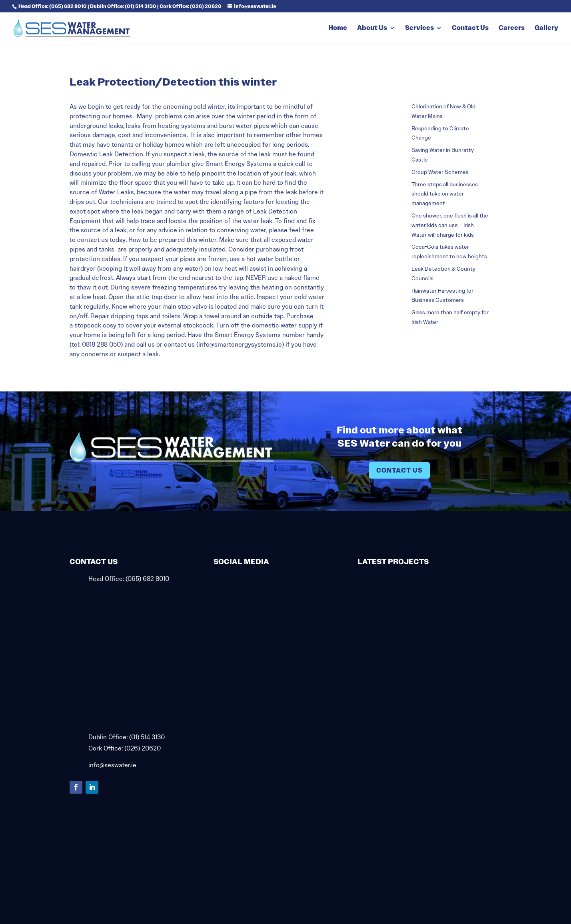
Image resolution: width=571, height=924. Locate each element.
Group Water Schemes (440, 172)
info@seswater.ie (112, 765)
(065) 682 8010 (147, 579)
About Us (372, 29)
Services (419, 29)
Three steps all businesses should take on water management (445, 194)
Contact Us (470, 29)
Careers (512, 29)
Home (338, 29)
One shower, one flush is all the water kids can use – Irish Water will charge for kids (450, 225)
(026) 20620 (143, 748)
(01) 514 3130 (147, 737)
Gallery (546, 29)
